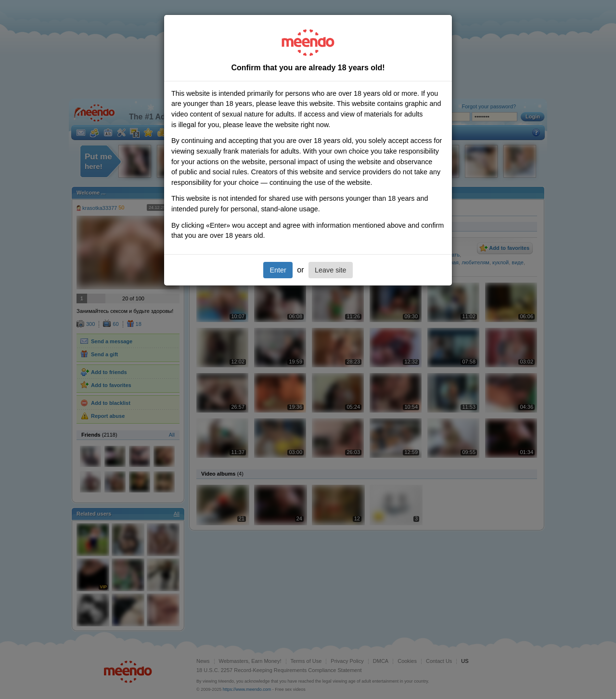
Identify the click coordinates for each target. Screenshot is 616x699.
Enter (278, 270)
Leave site (331, 270)
